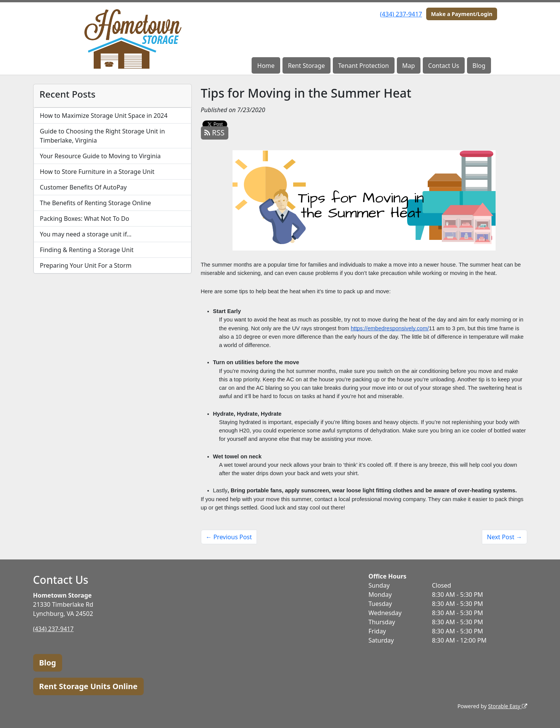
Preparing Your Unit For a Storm (86, 265)
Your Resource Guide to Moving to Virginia (100, 156)
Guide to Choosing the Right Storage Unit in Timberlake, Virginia (103, 136)
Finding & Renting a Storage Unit (87, 250)
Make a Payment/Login (461, 14)
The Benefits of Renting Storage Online (96, 203)
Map (408, 66)
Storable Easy (507, 706)
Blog (479, 66)
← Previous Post (229, 537)
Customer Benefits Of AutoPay (83, 187)
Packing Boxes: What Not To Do (85, 219)
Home (266, 66)
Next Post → (504, 537)
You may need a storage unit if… (86, 234)
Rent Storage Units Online (88, 686)
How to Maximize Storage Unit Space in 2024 (104, 116)
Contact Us (444, 66)
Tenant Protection (363, 66)
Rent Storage (306, 66)
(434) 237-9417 (401, 14)
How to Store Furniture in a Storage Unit (97, 172)
